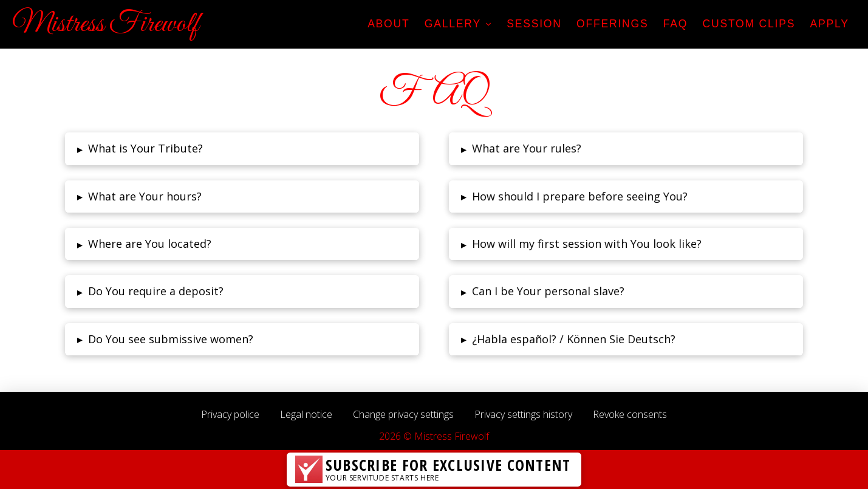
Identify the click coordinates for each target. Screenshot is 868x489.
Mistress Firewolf (105, 24)
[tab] (241, 149)
